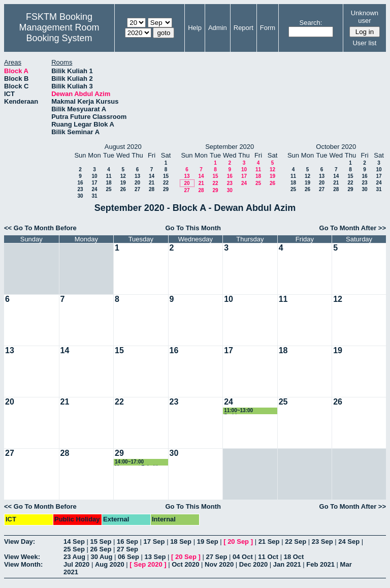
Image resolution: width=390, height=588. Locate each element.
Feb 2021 (320, 564)
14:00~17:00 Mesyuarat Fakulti (136, 462)
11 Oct (268, 557)
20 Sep (238, 541)
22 (166, 183)
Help (195, 28)
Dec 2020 (253, 564)
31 (94, 196)
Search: (311, 23)
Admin (218, 28)
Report (243, 28)
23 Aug (74, 557)
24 (94, 189)
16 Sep (127, 541)
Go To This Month (193, 228)
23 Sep (322, 541)
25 (108, 189)
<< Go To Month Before (40, 228)
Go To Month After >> (353, 228)
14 (152, 176)
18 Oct (294, 557)
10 (94, 176)
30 (80, 196)
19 (123, 183)
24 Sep (349, 541)
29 (166, 189)
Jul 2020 (76, 564)
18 (108, 183)
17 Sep (154, 541)
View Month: (23, 564)
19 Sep (208, 541)
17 (94, 183)
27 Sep (127, 549)
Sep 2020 (148, 564)
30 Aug (101, 557)
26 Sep (101, 549)
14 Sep (74, 541)
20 (137, 183)
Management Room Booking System (59, 33)
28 (152, 189)
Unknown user (365, 17)
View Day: (20, 541)
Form (268, 28)
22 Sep (296, 541)
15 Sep (101, 541)
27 (137, 189)
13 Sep (155, 557)
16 (80, 183)
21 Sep (269, 541)
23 (80, 189)
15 (166, 176)
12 (123, 176)
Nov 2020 (219, 564)
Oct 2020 (185, 564)
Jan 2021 (287, 564)
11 (108, 176)
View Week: (22, 557)
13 (137, 176)
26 (123, 189)
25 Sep (74, 549)
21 (152, 183)
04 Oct (243, 557)
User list (364, 43)
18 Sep (181, 541)
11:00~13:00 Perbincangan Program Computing (249, 411)
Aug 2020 (110, 564)
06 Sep (128, 557)
